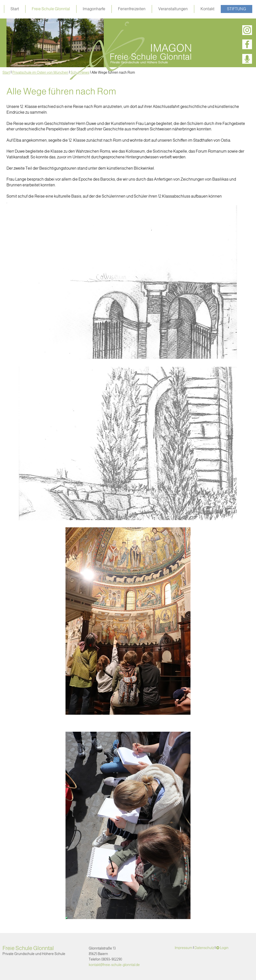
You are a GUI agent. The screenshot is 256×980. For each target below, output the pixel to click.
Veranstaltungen (173, 9)
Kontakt (207, 9)
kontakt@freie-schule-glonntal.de (114, 965)
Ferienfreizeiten (132, 9)
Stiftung (236, 9)
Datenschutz (204, 948)
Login (224, 948)
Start (15, 9)
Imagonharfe (94, 9)
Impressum (183, 948)
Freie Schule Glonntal (51, 9)
